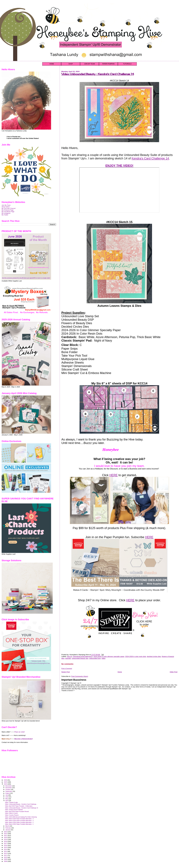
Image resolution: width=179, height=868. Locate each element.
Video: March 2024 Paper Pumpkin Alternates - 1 (19, 824)
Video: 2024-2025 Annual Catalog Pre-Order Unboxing (21, 817)
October (8, 789)
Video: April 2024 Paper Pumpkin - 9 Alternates (19, 806)
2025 (6, 782)
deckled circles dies (154, 656)
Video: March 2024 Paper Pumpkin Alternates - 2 (19, 822)
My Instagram (6, 213)
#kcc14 (70, 656)
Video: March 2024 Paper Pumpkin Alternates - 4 (19, 819)
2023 (6, 832)
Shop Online (6, 207)
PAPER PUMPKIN (108, 64)
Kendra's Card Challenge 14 (150, 158)
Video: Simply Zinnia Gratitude (14, 810)
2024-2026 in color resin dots (136, 656)
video (103, 658)
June (7, 797)
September (9, 791)
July (7, 795)
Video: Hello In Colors (11, 813)
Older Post (174, 672)
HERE (114, 475)
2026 (6, 780)
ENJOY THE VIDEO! (119, 166)
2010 (6, 857)
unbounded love (95, 658)
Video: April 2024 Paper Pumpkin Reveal (17, 811)
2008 (6, 861)
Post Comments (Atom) (80, 676)
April (7, 801)
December (9, 786)
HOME (52, 64)
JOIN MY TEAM (90, 64)
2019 (6, 839)
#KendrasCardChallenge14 (83, 656)
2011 (6, 855)
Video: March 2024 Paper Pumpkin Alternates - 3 (19, 821)
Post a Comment (67, 668)
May (7, 799)
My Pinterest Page (8, 210)
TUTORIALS (127, 64)
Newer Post (66, 672)
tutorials (68, 658)
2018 (6, 841)
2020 (6, 837)
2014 (6, 849)
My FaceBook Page (8, 212)
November (9, 788)
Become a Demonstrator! (24, 739)
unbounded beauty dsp (80, 658)
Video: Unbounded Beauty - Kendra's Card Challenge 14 (98, 74)
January (8, 830)
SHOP (71, 64)
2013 (6, 851)
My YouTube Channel (9, 208)
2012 (6, 853)
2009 (6, 859)
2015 (6, 847)
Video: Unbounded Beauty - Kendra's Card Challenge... (21, 804)
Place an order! (20, 732)
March (8, 826)
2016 (6, 845)
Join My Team (6, 205)
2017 (6, 843)
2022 (6, 834)
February (8, 828)
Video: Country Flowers (12, 815)
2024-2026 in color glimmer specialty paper (109, 656)
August (8, 793)
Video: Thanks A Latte (11, 802)
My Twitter (5, 215)
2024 (6, 784)
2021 (6, 836)
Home (120, 672)
